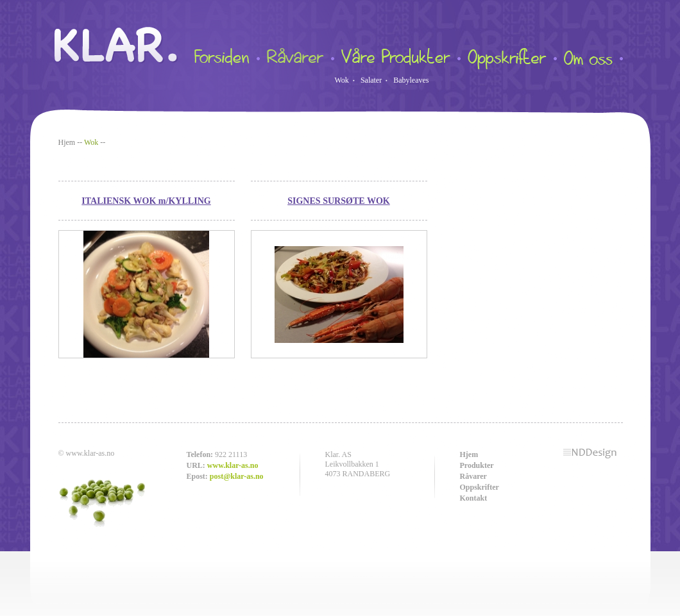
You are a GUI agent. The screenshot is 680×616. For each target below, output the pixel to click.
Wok (342, 80)
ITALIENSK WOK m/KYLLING (146, 201)
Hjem (67, 142)
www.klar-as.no (233, 465)
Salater (371, 80)
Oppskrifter (480, 487)
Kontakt (474, 498)
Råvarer (473, 476)
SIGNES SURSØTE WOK (339, 201)
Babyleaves (411, 80)
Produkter (477, 465)
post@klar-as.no (237, 476)
